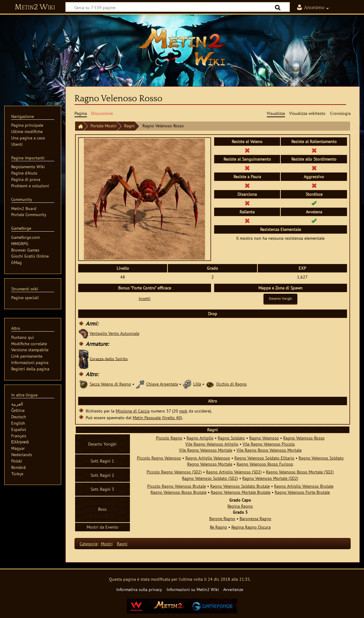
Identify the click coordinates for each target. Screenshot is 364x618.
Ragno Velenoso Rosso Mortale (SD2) (300, 472)
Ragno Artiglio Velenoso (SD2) (234, 472)
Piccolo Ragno (169, 438)
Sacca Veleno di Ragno (110, 384)
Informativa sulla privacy (139, 589)
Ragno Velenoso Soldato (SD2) (210, 478)
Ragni (129, 126)
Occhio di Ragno (232, 384)
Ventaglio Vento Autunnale (114, 333)
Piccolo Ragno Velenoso (159, 458)
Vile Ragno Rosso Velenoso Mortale (269, 450)
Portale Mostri (104, 126)
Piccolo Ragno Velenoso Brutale (177, 486)
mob (183, 411)
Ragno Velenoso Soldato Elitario (264, 458)
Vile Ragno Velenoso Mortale (206, 450)
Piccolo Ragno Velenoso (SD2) (174, 472)
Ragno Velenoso (264, 438)
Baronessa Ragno (255, 518)
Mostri (107, 544)
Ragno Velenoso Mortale (210, 464)
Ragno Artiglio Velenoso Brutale (304, 486)
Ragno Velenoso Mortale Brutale (241, 492)
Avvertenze (233, 589)
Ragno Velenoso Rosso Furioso (265, 464)
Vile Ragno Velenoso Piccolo (269, 444)
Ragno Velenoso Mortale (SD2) (270, 478)
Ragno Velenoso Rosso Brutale (179, 492)
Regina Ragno (240, 506)
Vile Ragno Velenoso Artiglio (212, 444)
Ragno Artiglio (200, 438)
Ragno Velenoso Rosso (304, 438)
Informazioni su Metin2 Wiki (193, 589)
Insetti (145, 298)
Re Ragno (218, 527)
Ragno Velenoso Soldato (321, 458)
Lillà (197, 384)
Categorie (89, 544)
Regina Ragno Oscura (251, 527)
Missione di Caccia (133, 411)
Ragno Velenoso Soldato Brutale (240, 486)
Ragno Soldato (231, 438)
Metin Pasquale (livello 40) (157, 418)
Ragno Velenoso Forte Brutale (302, 492)
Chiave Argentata (162, 384)
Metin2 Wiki (35, 7)
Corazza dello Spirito (109, 358)
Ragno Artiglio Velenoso (208, 458)
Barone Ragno (222, 518)
